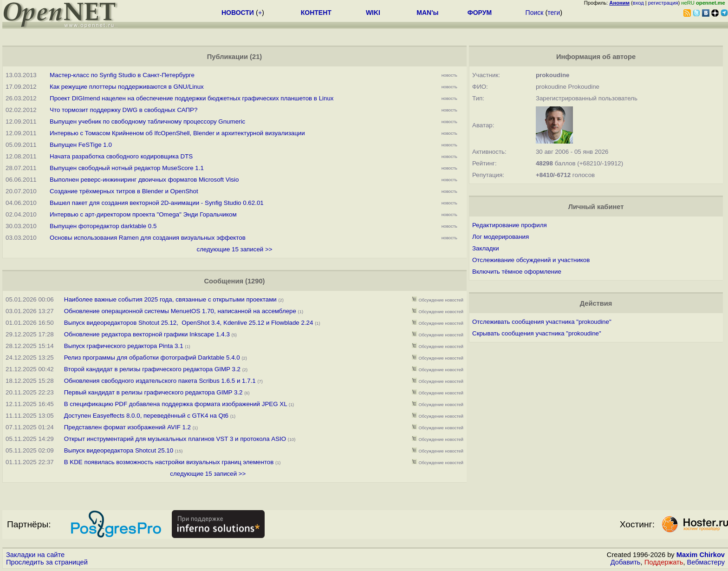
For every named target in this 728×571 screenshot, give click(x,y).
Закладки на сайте (35, 555)
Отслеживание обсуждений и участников (531, 260)
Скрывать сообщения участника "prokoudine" (537, 333)
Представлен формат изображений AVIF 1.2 (127, 427)
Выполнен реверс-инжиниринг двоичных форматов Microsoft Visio (144, 180)
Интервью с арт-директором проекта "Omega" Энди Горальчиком (143, 214)
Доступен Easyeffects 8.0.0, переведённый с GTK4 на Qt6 (146, 416)
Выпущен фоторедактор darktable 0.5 (103, 226)
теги (554, 13)
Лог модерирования (500, 237)
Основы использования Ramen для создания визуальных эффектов (148, 238)
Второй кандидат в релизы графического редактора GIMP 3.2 (152, 369)
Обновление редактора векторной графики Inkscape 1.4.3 (147, 334)
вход (638, 3)
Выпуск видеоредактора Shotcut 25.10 (119, 450)
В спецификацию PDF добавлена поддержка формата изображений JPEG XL (175, 404)
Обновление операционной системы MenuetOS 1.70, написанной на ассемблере (180, 311)
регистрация (663, 3)
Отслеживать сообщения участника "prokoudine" (542, 322)
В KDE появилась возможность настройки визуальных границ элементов (169, 462)
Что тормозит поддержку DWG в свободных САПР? (123, 110)
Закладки (486, 248)
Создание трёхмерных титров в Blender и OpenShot (124, 191)
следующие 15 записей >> (234, 249)
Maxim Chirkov (701, 555)
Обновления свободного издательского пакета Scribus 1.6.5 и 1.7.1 (160, 381)
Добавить (626, 562)
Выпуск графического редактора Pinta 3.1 (124, 346)
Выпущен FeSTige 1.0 (81, 145)
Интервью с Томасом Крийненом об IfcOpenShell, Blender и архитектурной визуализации (177, 133)
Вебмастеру (706, 562)
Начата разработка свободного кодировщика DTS (121, 156)
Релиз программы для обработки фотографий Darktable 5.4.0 (153, 358)
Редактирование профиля (510, 225)
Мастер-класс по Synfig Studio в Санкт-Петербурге (122, 75)
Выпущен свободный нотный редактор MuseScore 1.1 (127, 168)
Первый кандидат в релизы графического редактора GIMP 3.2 (153, 392)
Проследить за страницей (47, 562)
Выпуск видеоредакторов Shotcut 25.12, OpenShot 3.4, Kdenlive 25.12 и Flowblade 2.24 (189, 323)
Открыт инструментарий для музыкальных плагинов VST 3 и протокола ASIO (175, 439)
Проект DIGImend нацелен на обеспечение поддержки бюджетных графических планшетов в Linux (192, 98)
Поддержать (664, 562)
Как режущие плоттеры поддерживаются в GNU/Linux (127, 87)
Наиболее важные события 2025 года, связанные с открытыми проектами (170, 299)
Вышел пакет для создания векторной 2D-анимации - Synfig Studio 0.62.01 (157, 203)
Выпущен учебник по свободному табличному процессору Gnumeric (147, 121)
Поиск (535, 13)
